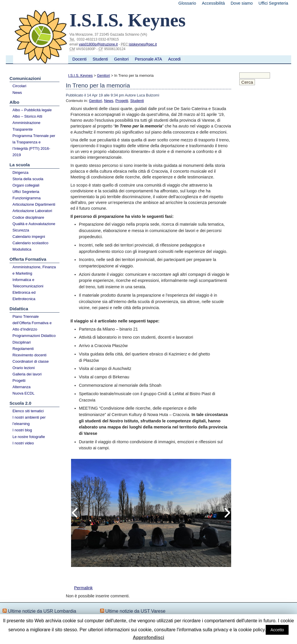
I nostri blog (22, 430)
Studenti (100, 59)
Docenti (80, 59)
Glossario (187, 3)
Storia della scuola (28, 179)
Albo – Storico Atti (27, 116)
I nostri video (23, 443)
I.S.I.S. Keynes (80, 75)
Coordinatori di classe (31, 361)
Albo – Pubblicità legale (32, 110)
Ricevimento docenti (29, 355)
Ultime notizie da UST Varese (135, 611)
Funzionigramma (27, 198)
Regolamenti (23, 349)
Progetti (19, 381)
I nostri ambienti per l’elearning (29, 420)
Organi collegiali (26, 185)
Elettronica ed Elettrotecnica (24, 296)
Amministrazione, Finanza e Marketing (34, 270)
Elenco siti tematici (28, 411)
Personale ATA (148, 59)
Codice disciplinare (28, 217)
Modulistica (22, 249)
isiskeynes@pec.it (143, 44)
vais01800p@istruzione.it (98, 44)
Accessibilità (213, 3)
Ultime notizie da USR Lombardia (42, 611)
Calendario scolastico (30, 243)
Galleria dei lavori (27, 374)
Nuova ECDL (23, 393)
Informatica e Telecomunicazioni (28, 283)
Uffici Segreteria (273, 3)
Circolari (19, 86)
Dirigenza (20, 173)
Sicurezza (21, 230)
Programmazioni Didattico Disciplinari (34, 339)
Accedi (174, 59)
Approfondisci (148, 637)
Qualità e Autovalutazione (34, 224)
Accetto (277, 630)
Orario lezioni (24, 368)
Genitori (121, 59)
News (17, 93)
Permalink (83, 588)
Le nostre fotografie (29, 437)
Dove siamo (242, 3)
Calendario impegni (29, 237)
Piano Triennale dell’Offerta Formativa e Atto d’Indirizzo (32, 323)
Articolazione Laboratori (32, 211)
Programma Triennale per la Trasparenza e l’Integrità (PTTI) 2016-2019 (34, 145)
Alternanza (21, 387)
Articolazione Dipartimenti (34, 204)
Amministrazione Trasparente (26, 126)
